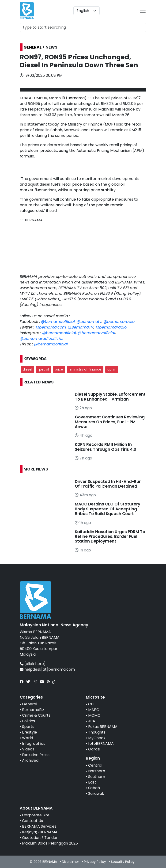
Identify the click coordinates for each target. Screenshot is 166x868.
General (30, 704)
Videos (28, 749)
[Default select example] (87, 11)
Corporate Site (36, 815)
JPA (92, 721)
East (92, 782)
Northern (97, 771)
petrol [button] (43, 369)
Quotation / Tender (40, 838)
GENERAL (32, 47)
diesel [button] (27, 369)
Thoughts (97, 732)
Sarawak (96, 793)
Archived (30, 760)
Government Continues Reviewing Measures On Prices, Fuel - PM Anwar (110, 422)
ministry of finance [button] (85, 369)
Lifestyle (30, 732)
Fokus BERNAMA (103, 727)
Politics (28, 721)
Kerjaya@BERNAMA (40, 832)
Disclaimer (70, 862)
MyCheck (97, 738)
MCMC (94, 715)
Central (95, 765)
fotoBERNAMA (101, 744)
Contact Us (32, 821)
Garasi (94, 749)
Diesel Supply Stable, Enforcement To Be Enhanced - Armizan (110, 397)
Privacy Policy (95, 862)
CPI (91, 704)
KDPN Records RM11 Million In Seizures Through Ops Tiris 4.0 (106, 447)
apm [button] (112, 369)
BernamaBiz (33, 710)
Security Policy (123, 862)
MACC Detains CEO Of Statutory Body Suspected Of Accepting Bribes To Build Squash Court (108, 509)
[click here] (35, 664)
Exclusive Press (36, 755)
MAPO (94, 710)
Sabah (94, 788)
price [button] (59, 369)
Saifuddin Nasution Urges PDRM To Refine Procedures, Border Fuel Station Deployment (110, 537)
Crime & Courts (36, 715)
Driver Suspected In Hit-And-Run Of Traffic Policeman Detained (108, 484)
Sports (28, 727)
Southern (97, 777)
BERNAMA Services (39, 826)
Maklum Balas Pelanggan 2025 (50, 843)
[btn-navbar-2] (143, 11)
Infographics (34, 744)
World (28, 738)
